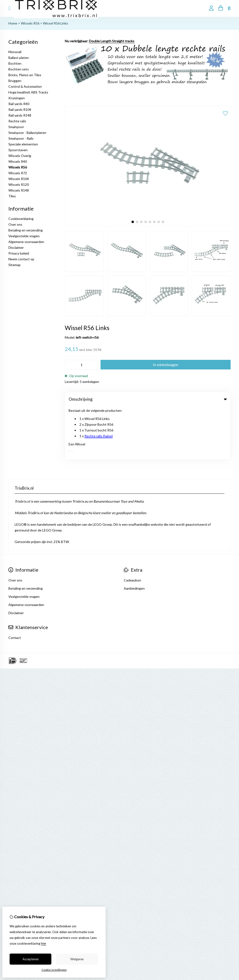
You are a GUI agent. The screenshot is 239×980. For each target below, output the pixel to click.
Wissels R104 (19, 179)
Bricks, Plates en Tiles (25, 75)
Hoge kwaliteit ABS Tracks (28, 92)
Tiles (12, 196)
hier (44, 943)
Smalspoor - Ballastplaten (27, 133)
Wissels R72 (18, 173)
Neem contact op (21, 259)
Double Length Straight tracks (112, 41)
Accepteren (31, 959)
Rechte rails (17, 121)
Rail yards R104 (20, 109)
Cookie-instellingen (54, 970)
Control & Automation (25, 86)
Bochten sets (19, 69)
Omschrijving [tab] (148, 399)
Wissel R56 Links (56, 23)
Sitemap (15, 265)
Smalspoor (16, 127)
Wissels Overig (20, 156)
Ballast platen (19, 58)
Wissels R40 (18, 161)
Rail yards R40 (19, 104)
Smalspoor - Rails (21, 138)
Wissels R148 (19, 190)
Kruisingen (17, 98)
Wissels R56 (30, 23)
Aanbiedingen (134, 535)
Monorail (15, 52)
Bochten (15, 63)
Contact (15, 584)
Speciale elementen (23, 144)
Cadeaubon (132, 527)
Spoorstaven (18, 150)
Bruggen (15, 81)
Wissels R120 (19, 184)
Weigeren (77, 959)
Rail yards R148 (20, 115)
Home (13, 23)
